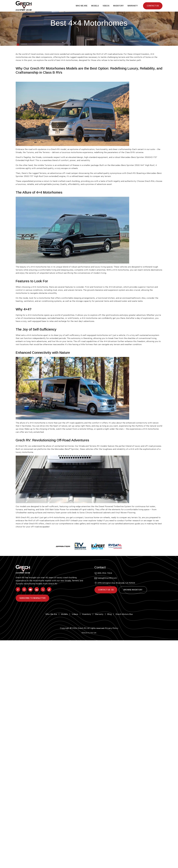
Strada (38, 158)
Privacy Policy (112, 628)
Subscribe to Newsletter (32, 598)
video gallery (80, 524)
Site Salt (93, 633)
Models (95, 6)
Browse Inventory (133, 590)
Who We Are (82, 6)
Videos (106, 6)
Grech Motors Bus (124, 614)
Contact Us (153, 6)
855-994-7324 (105, 573)
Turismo (48, 166)
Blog (109, 614)
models (23, 507)
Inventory (118, 6)
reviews (103, 524)
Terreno (43, 174)
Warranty (133, 6)
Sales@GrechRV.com (107, 578)
